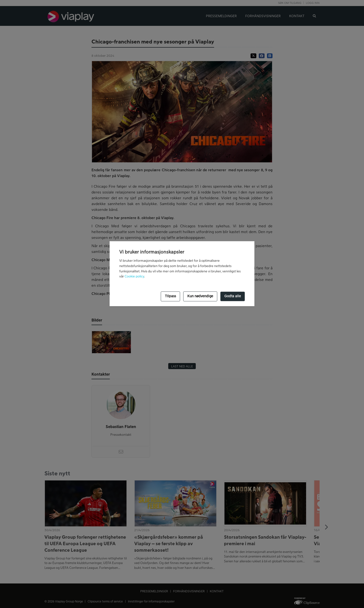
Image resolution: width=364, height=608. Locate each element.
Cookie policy (134, 277)
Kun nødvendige (200, 296)
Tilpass (170, 296)
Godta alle (233, 296)
